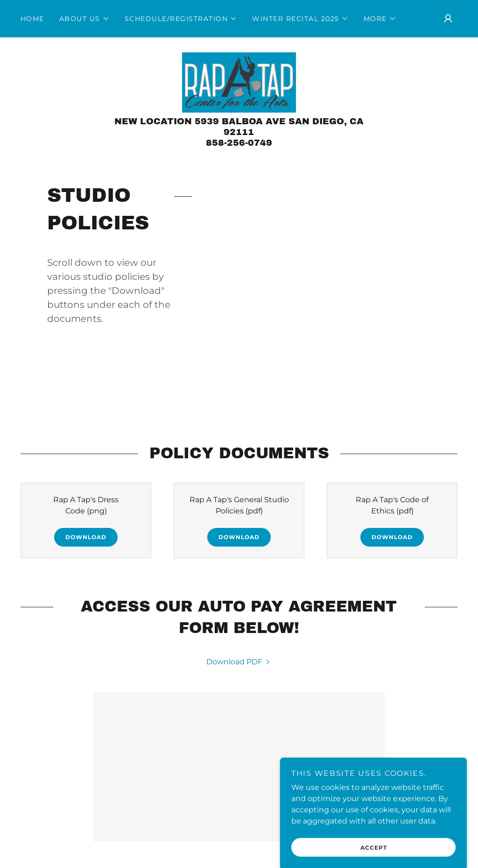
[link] (239, 82)
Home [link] (32, 19)
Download (86, 537)
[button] (84, 19)
